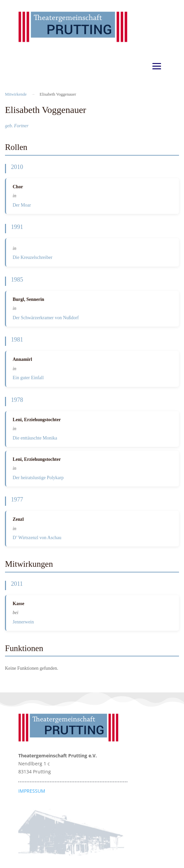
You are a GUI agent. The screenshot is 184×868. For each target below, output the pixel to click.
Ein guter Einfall (28, 378)
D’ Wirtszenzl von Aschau (37, 538)
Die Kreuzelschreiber (32, 257)
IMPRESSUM (32, 791)
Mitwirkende (16, 94)
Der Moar (22, 205)
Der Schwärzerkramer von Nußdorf (46, 318)
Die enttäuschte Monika (35, 438)
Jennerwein (23, 622)
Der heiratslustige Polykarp (38, 478)
